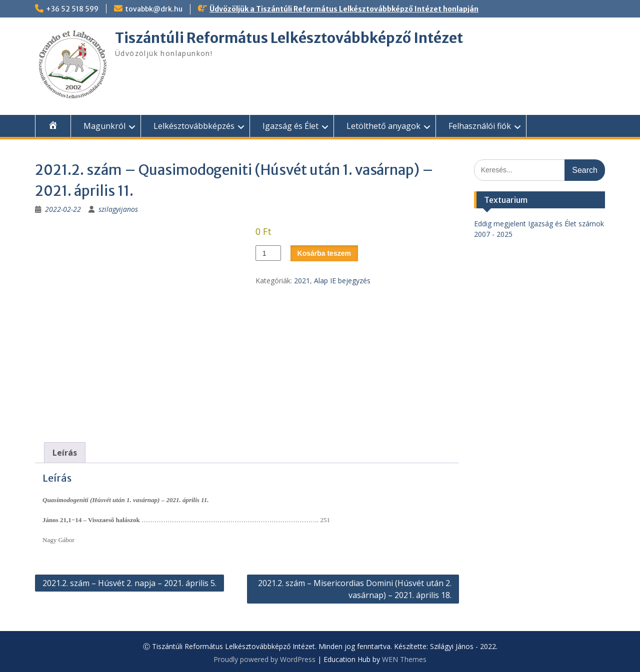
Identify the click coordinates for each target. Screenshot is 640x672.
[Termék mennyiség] (268, 253)
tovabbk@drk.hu (154, 9)
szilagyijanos (118, 209)
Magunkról (104, 126)
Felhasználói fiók (480, 126)
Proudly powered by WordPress (264, 659)
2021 (302, 281)
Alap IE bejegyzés (342, 281)
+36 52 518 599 (72, 9)
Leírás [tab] (65, 453)
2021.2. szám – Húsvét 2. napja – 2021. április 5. (129, 583)
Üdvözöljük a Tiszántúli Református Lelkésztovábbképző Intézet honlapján (344, 9)
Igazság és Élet (290, 126)
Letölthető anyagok (383, 126)
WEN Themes (404, 659)
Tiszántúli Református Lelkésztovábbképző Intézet (289, 38)
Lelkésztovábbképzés (194, 126)
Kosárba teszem (324, 253)
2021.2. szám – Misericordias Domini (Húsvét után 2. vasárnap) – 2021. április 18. (355, 589)
